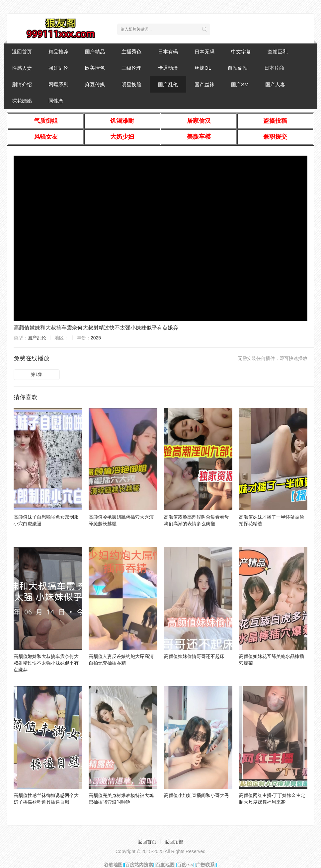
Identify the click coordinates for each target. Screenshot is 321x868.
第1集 (37, 374)
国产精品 (95, 52)
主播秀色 (131, 52)
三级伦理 (131, 68)
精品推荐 (58, 52)
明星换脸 (131, 84)
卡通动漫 (168, 68)
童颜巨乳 (278, 52)
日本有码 (168, 52)
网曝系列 (58, 84)
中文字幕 (241, 52)
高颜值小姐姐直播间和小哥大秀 (197, 795)
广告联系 (205, 865)
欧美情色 (95, 68)
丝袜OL (203, 68)
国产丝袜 (204, 84)
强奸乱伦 (58, 68)
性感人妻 (22, 68)
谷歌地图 (113, 865)
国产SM (240, 84)
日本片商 (274, 68)
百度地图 (165, 865)
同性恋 (56, 101)
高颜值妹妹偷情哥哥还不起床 (194, 656)
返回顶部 (174, 842)
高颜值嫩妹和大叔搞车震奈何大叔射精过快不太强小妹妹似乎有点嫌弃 (96, 328)
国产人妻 (275, 84)
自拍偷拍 (238, 68)
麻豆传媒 (95, 84)
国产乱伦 (168, 84)
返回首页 (22, 52)
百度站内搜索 (139, 865)
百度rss (185, 865)
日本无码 (204, 52)
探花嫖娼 (22, 101)
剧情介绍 (22, 84)
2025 (96, 338)
